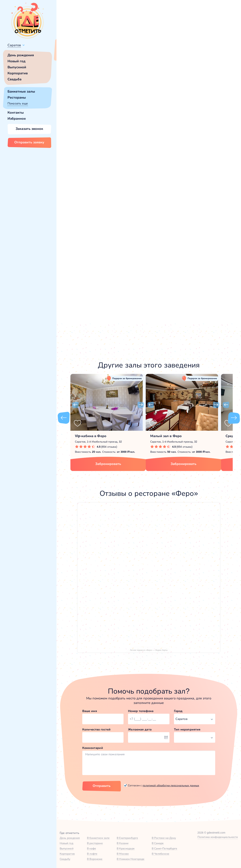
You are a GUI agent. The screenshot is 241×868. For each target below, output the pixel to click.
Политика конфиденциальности (218, 837)
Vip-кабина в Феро (91, 436)
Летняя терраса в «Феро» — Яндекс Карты (149, 650)
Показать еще (18, 103)
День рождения (21, 55)
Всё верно (67, 54)
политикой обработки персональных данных (171, 785)
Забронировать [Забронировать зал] (193, 137)
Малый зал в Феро (166, 436)
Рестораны (17, 97)
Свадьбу (65, 859)
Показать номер (183, 118)
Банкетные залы (21, 91)
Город (178, 711)
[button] (75, 94)
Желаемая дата (140, 729)
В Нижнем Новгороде (131, 859)
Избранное (17, 119)
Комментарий (93, 748)
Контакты (16, 113)
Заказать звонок (29, 129)
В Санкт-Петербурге (165, 848)
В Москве (123, 854)
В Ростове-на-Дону (164, 838)
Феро (75, 164)
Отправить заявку (29, 142)
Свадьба (14, 79)
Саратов (14, 45)
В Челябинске (161, 854)
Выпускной (17, 67)
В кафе (92, 848)
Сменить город (90, 54)
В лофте (92, 854)
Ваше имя (90, 711)
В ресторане (95, 843)
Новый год (16, 61)
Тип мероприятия (187, 729)
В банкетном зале (98, 838)
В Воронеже (95, 859)
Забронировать (108, 464)
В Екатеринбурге (127, 838)
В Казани (123, 843)
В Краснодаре (126, 848)
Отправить (102, 786)
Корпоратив (18, 73)
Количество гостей (96, 729)
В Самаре (158, 843)
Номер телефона (141, 711)
